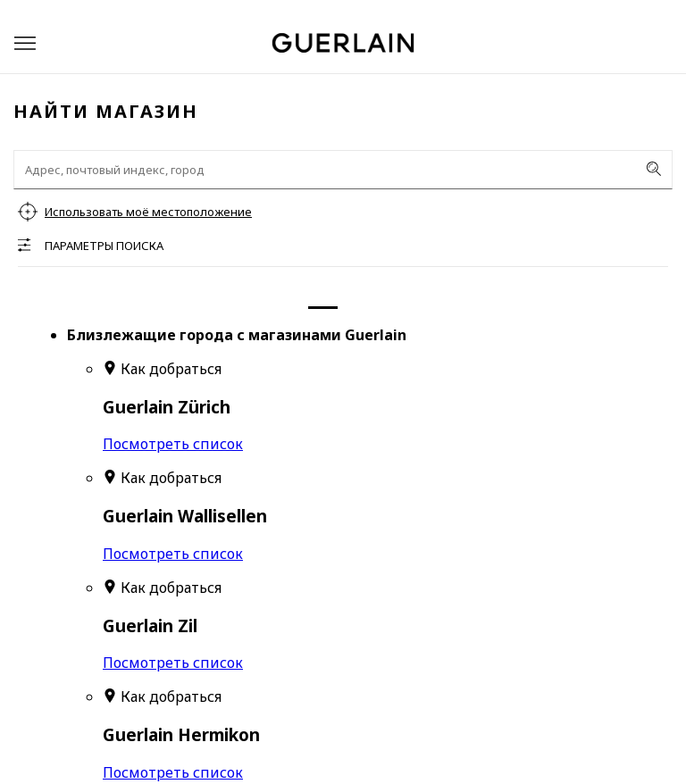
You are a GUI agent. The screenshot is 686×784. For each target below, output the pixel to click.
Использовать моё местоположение (148, 212)
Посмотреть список (173, 444)
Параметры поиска (104, 246)
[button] (25, 43)
